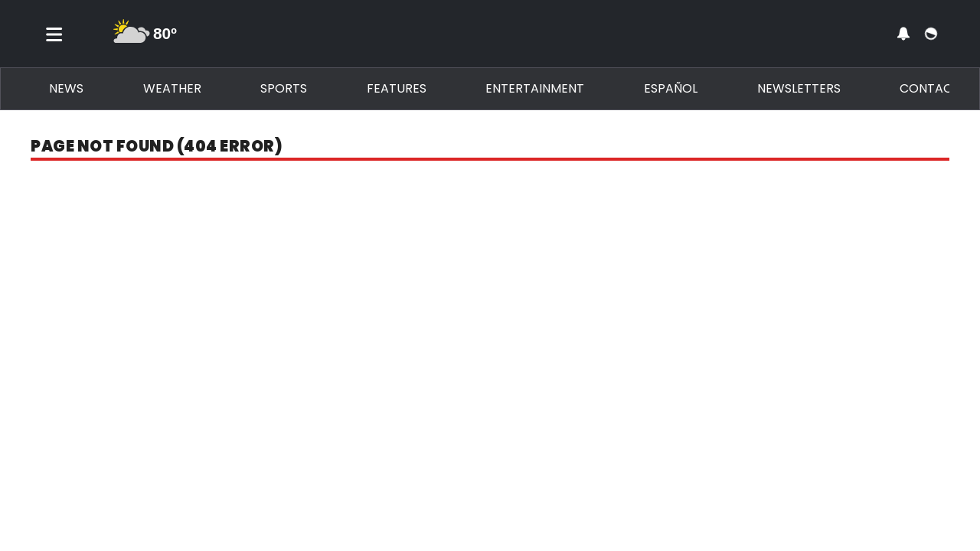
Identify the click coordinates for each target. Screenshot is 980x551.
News (66, 88)
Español (671, 88)
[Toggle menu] (54, 34)
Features (397, 88)
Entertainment (535, 88)
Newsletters (799, 88)
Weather (172, 88)
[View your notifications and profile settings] (903, 34)
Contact (930, 88)
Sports (284, 88)
